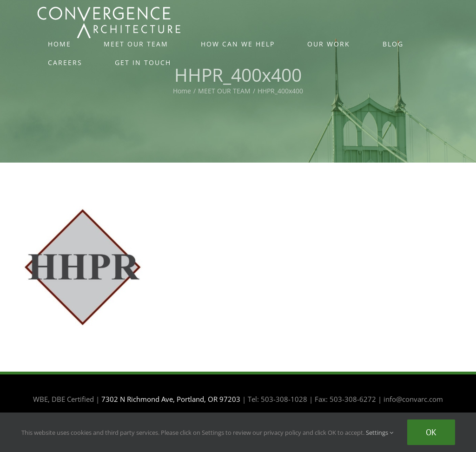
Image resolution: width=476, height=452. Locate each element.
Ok (431, 432)
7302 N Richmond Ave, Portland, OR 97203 (171, 399)
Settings (380, 432)
